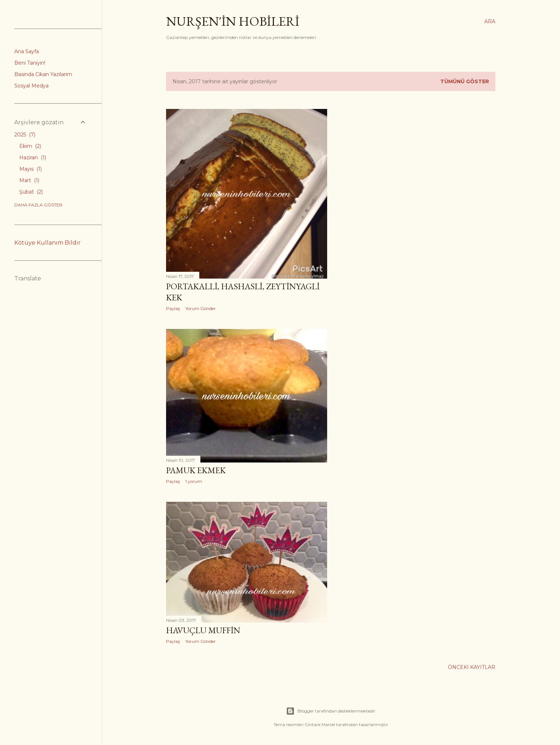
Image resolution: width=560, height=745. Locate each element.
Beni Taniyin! (30, 63)
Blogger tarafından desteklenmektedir (331, 711)
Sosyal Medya (31, 86)
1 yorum (194, 481)
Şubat (31, 192)
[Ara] (490, 21)
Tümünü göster (465, 81)
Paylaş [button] (173, 308)
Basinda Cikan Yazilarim (43, 74)
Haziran (33, 157)
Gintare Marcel (320, 724)
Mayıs (31, 169)
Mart (29, 180)
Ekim (30, 146)
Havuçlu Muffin (203, 630)
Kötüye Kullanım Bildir (47, 243)
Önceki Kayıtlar (472, 667)
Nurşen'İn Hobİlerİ (233, 21)
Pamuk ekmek (196, 470)
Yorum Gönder (201, 308)
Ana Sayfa (27, 51)
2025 (25, 135)
